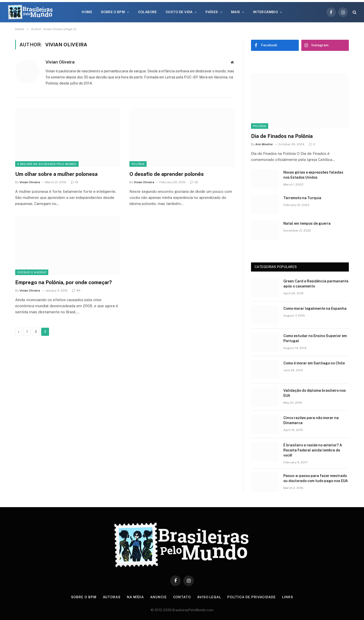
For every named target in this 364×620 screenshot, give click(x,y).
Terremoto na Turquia (302, 198)
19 (74, 182)
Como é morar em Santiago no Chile (314, 363)
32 (194, 182)
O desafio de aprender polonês (167, 174)
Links (288, 597)
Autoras (112, 597)
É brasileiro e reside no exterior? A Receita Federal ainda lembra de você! (313, 450)
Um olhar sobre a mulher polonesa (56, 174)
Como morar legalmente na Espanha (315, 308)
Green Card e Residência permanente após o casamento (316, 284)
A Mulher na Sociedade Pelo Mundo (47, 164)
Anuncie (158, 597)
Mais (236, 12)
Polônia (138, 164)
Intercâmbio (265, 12)
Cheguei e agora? (32, 272)
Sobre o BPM (113, 12)
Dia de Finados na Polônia (282, 136)
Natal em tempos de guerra (307, 223)
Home (87, 12)
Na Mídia (135, 597)
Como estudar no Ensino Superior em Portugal (315, 338)
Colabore (147, 12)
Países (212, 12)
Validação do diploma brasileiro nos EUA (315, 393)
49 (76, 291)
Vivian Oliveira (60, 62)
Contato (182, 597)
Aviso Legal (209, 597)
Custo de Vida (179, 12)
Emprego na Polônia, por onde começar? (63, 282)
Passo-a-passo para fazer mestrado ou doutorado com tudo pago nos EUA (316, 478)
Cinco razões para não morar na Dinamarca (311, 420)
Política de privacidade (252, 597)
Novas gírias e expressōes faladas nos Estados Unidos (313, 175)
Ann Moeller (264, 144)
